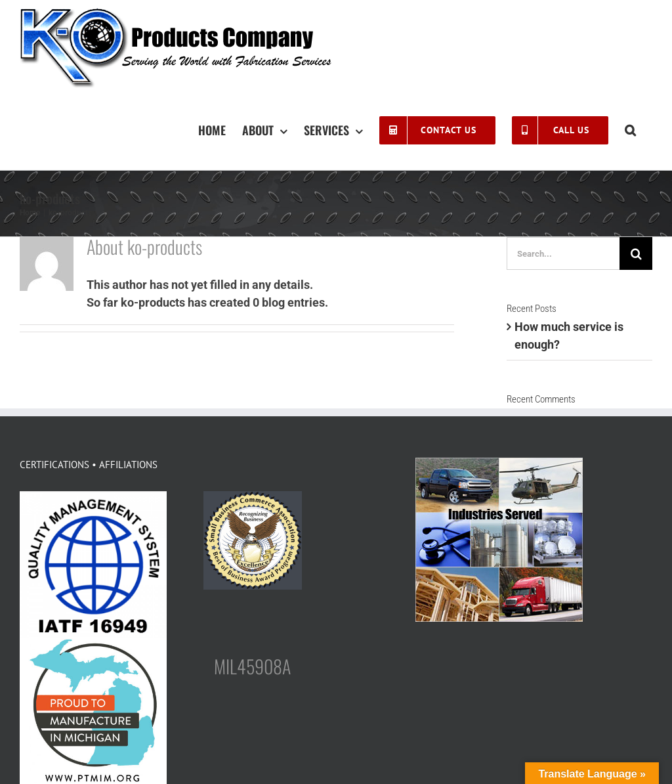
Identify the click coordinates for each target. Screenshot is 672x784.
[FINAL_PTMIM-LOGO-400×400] (93, 644)
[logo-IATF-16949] (93, 497)
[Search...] (563, 253)
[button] (630, 129)
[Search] (636, 253)
